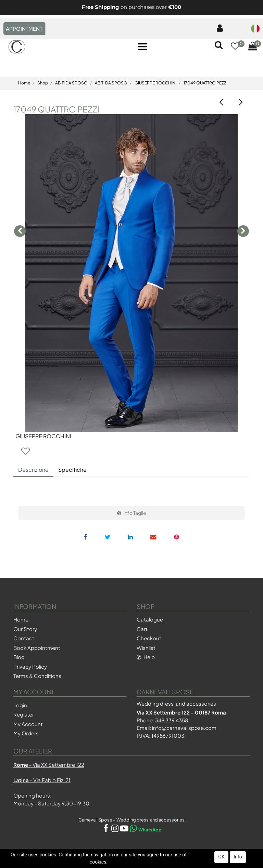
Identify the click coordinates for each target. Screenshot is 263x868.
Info (238, 857)
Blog (19, 657)
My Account (28, 724)
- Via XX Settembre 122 (49, 765)
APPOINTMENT (24, 29)
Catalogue (150, 619)
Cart (142, 629)
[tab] (33, 470)
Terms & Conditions (37, 676)
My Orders (26, 733)
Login (20, 705)
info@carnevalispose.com (184, 728)
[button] (235, 47)
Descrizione (33, 470)
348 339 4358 (172, 720)
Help (146, 657)
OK (221, 857)
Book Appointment (37, 648)
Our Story (25, 629)
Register (24, 714)
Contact (24, 638)
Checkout (149, 638)
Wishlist (146, 648)
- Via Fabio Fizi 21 (42, 780)
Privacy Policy (30, 666)
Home (21, 619)
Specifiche (72, 470)
